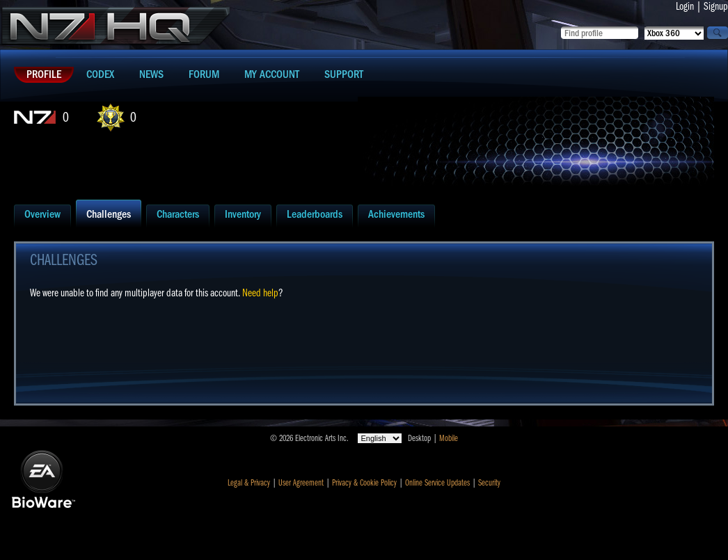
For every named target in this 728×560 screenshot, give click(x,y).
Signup (716, 6)
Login (685, 6)
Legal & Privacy (249, 483)
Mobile (449, 438)
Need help (260, 293)
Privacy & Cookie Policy (364, 483)
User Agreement (301, 483)
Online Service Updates (437, 483)
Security (489, 483)
